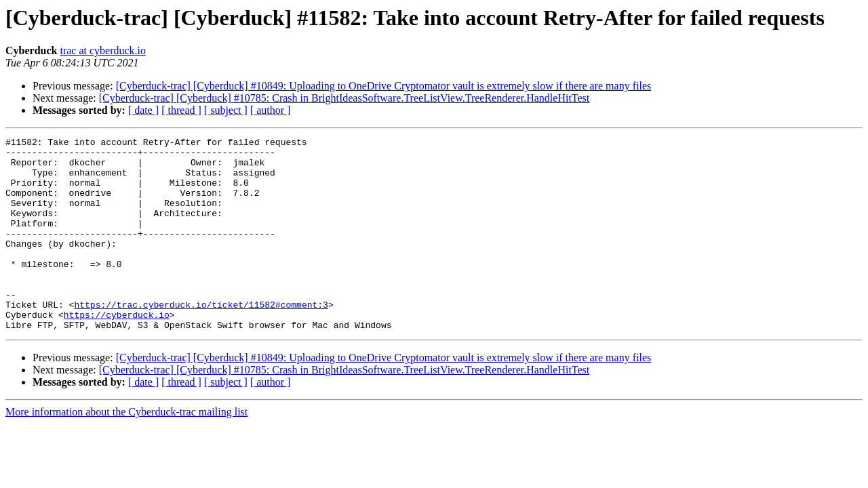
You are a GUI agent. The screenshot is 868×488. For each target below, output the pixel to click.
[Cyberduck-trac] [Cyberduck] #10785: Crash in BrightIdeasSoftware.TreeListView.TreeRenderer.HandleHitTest (344, 98)
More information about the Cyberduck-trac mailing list (126, 450)
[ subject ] (226, 110)
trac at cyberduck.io (103, 50)
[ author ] (271, 110)
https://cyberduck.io (117, 351)
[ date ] (143, 110)
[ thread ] (181, 110)
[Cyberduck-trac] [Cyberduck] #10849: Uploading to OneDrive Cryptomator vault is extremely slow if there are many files (384, 86)
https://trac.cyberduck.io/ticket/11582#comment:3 (201, 339)
